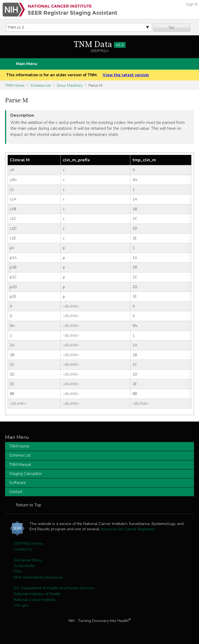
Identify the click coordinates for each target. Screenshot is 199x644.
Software (18, 483)
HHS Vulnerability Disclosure (38, 577)
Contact (16, 492)
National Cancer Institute (34, 600)
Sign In (192, 4)
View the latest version (126, 75)
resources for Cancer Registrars (128, 529)
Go (171, 27)
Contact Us (23, 549)
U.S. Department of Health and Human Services (54, 588)
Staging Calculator (26, 474)
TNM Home (15, 85)
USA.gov (21, 605)
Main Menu (27, 64)
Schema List (40, 85)
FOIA (18, 571)
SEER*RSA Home (28, 544)
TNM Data (100, 45)
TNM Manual (20, 465)
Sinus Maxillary (70, 85)
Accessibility (24, 566)
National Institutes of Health (37, 594)
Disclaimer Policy (28, 560)
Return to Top (29, 505)
